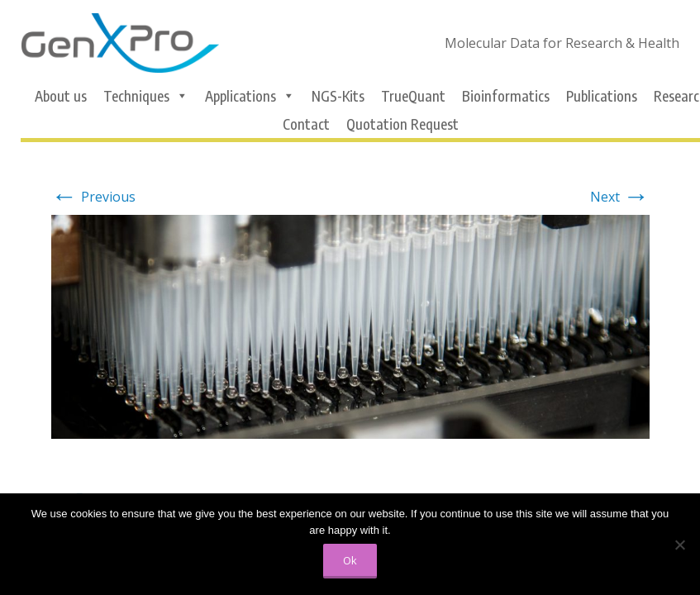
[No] (679, 545)
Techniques (146, 96)
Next (620, 197)
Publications (602, 96)
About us (61, 96)
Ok (350, 560)
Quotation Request (402, 124)
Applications (250, 96)
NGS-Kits (338, 96)
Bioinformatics (506, 96)
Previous (93, 197)
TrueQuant (413, 96)
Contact (306, 124)
